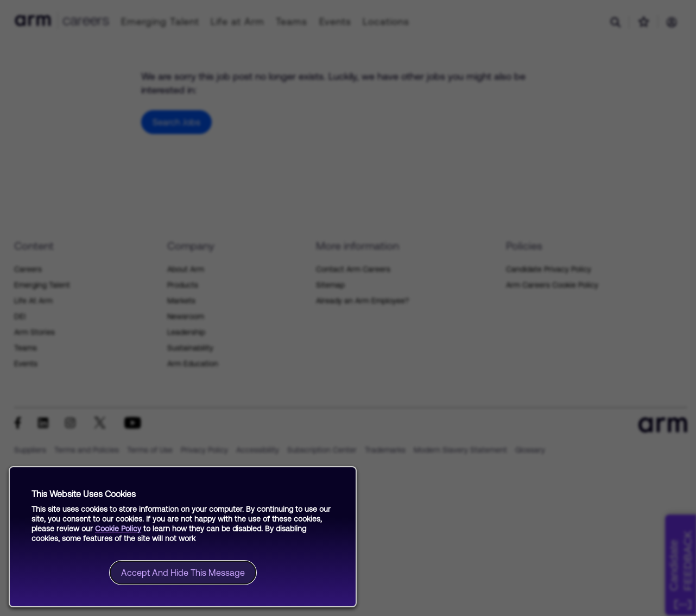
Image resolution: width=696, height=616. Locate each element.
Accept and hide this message (183, 573)
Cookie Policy (118, 529)
